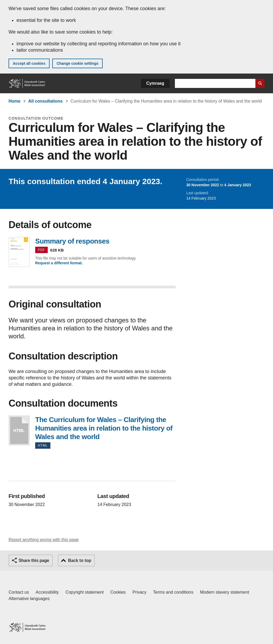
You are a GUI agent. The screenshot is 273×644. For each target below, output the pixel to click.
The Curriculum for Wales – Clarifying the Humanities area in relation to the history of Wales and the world (19, 430)
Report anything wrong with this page (44, 540)
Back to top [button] (80, 560)
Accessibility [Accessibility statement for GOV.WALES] (47, 592)
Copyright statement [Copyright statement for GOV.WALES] (85, 592)
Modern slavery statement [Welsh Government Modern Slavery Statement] (224, 592)
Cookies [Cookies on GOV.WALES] (118, 592)
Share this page (34, 560)
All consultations (45, 101)
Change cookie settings (77, 63)
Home (14, 101)
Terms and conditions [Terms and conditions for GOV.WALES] (173, 592)
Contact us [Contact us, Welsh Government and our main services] (19, 592)
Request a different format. (59, 263)
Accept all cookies (29, 63)
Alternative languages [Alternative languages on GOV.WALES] (29, 599)
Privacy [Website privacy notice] (139, 592)
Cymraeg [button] (155, 83)
